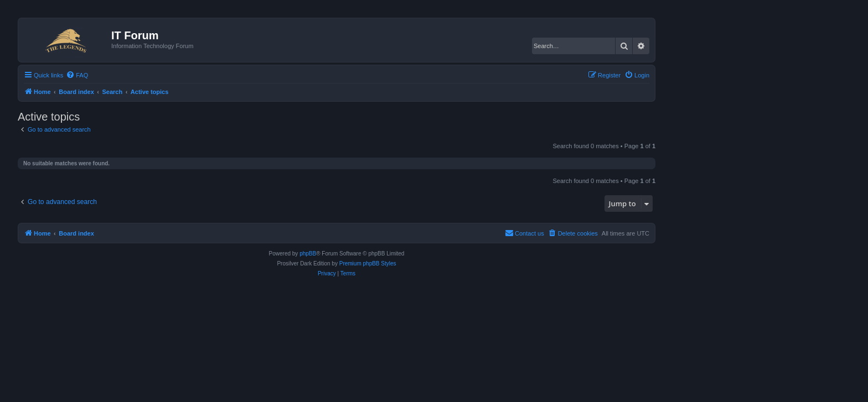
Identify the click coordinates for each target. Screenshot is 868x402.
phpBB (308, 254)
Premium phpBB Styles (368, 263)
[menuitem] (77, 75)
